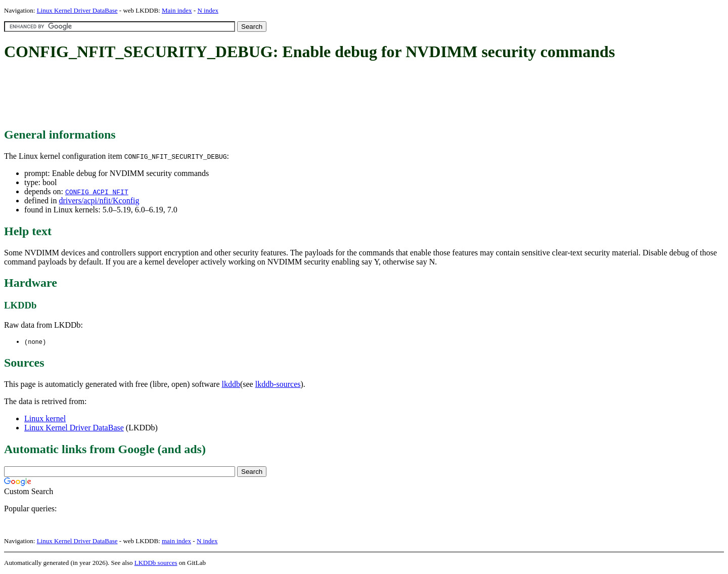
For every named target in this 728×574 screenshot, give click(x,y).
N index (208, 10)
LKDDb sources (156, 563)
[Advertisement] (188, 95)
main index (176, 541)
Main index (177, 10)
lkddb (231, 385)
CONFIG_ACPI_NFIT (97, 192)
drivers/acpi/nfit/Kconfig (99, 201)
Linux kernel (45, 419)
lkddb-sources (278, 385)
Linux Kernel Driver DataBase (77, 10)
